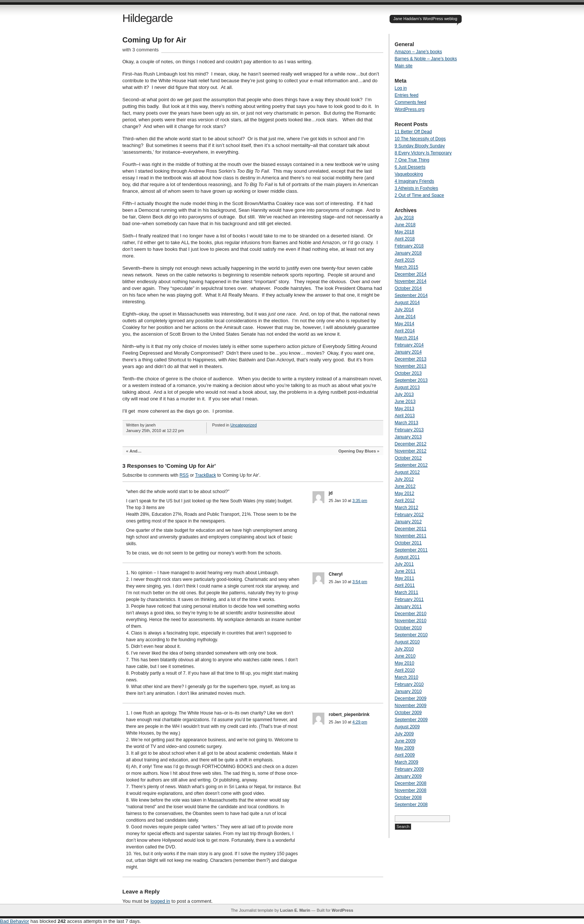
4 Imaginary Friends (415, 181)
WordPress (342, 910)
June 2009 (405, 741)
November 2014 (411, 281)
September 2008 (411, 805)
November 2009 (411, 706)
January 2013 (408, 437)
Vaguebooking (409, 174)
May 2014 (405, 324)
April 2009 (405, 755)
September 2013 (411, 380)
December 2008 (411, 783)
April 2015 (405, 260)
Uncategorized (243, 425)
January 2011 (408, 607)
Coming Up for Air (154, 40)
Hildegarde (148, 18)
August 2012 (407, 472)
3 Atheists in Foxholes (417, 188)
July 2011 (404, 564)
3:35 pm (360, 501)
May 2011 (405, 578)
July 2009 (404, 734)
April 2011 (405, 585)
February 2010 (409, 684)
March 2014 (407, 338)
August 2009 (407, 727)
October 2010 (408, 628)
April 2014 (405, 331)
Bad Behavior (15, 921)
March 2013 (407, 423)
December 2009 (411, 698)
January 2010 (408, 691)
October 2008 (408, 797)
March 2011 (407, 592)
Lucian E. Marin (295, 910)
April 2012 (405, 501)
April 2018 (405, 239)
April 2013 (405, 416)
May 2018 (405, 232)
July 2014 (404, 310)
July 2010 (404, 649)
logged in (160, 901)
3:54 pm (360, 582)
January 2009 (408, 776)
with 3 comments (141, 50)
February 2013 (409, 430)
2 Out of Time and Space (420, 195)
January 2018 (408, 253)
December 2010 (411, 614)
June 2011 (405, 571)
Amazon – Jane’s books (418, 52)
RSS (184, 475)
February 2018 (409, 246)
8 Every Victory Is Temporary (423, 153)
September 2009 (411, 720)
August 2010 (407, 642)
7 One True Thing (412, 160)
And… (136, 451)
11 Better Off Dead (413, 132)
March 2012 (407, 508)
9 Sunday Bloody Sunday (420, 146)
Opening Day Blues (357, 451)
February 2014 (409, 345)
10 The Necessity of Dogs (420, 139)
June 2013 (405, 402)
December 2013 (411, 359)
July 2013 (404, 394)
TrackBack (206, 475)
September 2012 (411, 465)
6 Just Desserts (410, 167)
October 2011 (408, 543)
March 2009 (407, 762)
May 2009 (405, 748)
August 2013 (407, 387)
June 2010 (405, 656)
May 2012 (405, 493)
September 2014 (411, 295)
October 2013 (408, 373)
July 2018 (404, 218)
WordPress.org (410, 109)
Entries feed (407, 95)
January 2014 (408, 352)
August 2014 (407, 303)
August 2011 (407, 557)
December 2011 (411, 529)
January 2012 (408, 522)
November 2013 (411, 366)
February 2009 (409, 769)
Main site (404, 66)
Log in (401, 88)
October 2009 (408, 713)
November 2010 (411, 621)
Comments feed (411, 102)
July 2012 (404, 479)
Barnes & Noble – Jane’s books (426, 59)
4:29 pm (360, 722)
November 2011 (411, 536)
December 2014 (411, 274)
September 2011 (411, 550)
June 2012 (405, 486)
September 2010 (411, 635)
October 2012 (408, 458)
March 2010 (407, 677)
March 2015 (407, 267)
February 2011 (409, 600)
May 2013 (405, 409)
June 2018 (405, 225)
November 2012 (411, 451)
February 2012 (409, 515)
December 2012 (411, 444)
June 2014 (405, 317)
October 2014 (408, 288)
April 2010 (405, 670)
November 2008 (411, 790)
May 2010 (405, 663)
